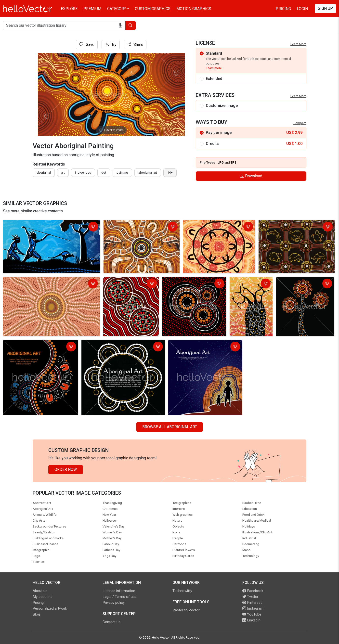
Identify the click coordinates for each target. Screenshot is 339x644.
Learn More (298, 44)
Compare (300, 123)
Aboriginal (44, 173)
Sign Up (325, 8)
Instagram (253, 608)
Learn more (214, 68)
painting (122, 173)
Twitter (250, 597)
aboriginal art (148, 173)
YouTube (252, 614)
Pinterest (252, 603)
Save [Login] (87, 45)
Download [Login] (251, 176)
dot (104, 173)
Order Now (66, 470)
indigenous (83, 173)
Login (302, 9)
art (63, 173)
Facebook (253, 591)
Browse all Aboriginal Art (170, 427)
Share (135, 45)
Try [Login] (111, 45)
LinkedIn (251, 620)
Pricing (283, 9)
